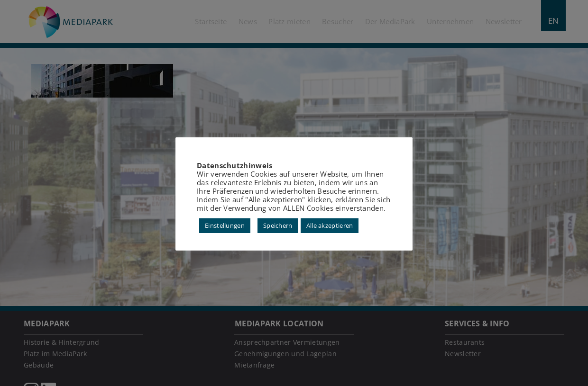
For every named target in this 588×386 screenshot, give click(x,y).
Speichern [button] (278, 225)
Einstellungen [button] (225, 225)
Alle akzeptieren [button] (330, 225)
